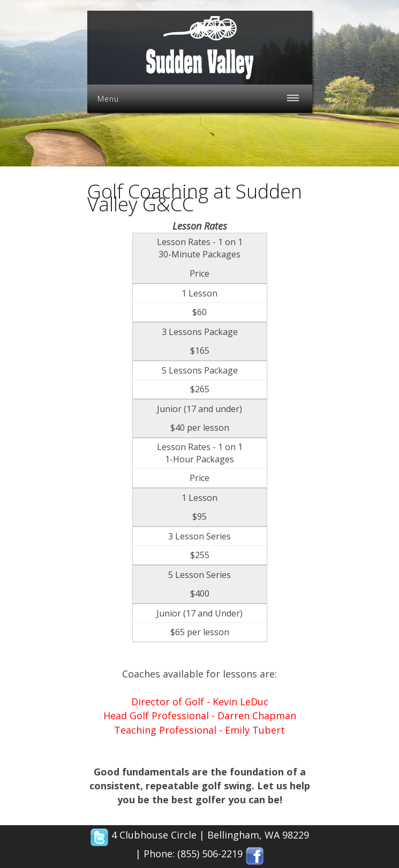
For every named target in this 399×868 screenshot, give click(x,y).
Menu (108, 99)
